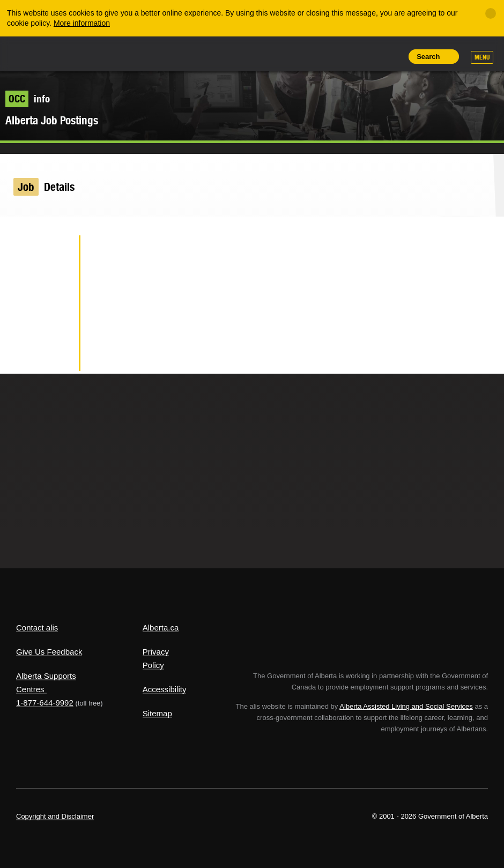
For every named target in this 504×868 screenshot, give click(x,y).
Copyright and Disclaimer (55, 816)
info (28, 99)
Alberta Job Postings (52, 120)
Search (428, 57)
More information (82, 23)
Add (343, 56)
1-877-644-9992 (45, 703)
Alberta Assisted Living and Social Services (406, 706)
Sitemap (157, 713)
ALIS (88, 53)
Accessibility (165, 689)
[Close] (491, 13)
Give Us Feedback (49, 652)
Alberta (36, 53)
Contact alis (37, 628)
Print (391, 56)
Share (318, 56)
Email (53, 356)
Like (367, 56)
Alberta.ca (161, 628)
